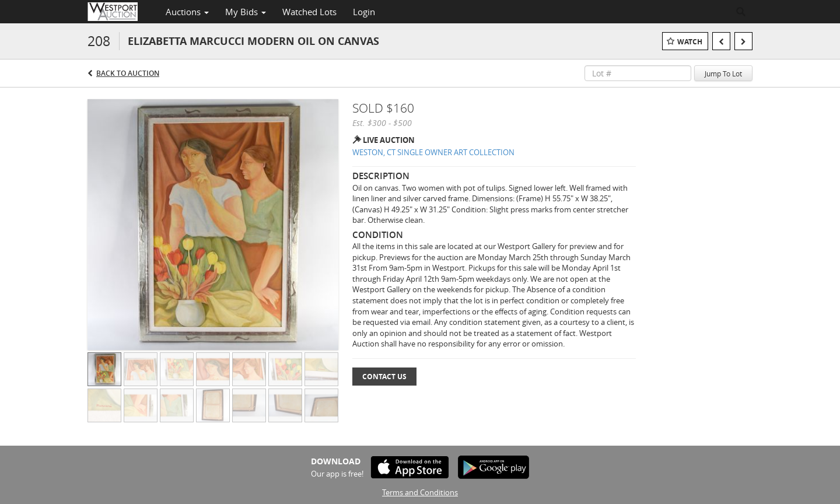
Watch (690, 42)
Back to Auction (128, 73)
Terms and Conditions (420, 492)
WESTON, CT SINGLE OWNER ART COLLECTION (433, 152)
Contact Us (384, 377)
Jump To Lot (723, 73)
